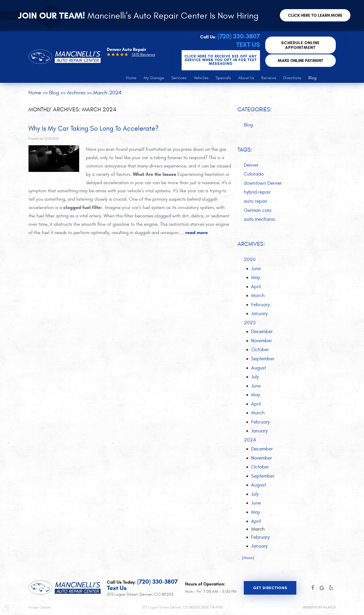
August (259, 368)
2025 (250, 323)
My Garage (154, 78)
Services (179, 78)
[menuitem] (131, 78)
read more (197, 233)
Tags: (245, 150)
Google (322, 588)
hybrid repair (257, 192)
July (255, 377)
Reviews (269, 78)
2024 (250, 440)
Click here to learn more (315, 15)
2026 (250, 259)
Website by (319, 607)
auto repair (256, 201)
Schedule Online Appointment (300, 45)
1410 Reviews (143, 55)
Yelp (331, 588)
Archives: (251, 244)
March (258, 295)
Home (131, 78)
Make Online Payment (301, 60)
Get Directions (270, 588)
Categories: (255, 109)
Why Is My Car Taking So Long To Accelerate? (94, 129)
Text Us (248, 45)
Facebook (313, 588)
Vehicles (201, 78)
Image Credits (40, 607)
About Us (246, 78)
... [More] (246, 558)
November (262, 341)
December (262, 332)
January (259, 314)
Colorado (254, 174)
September (263, 359)
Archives (76, 93)
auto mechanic (260, 219)
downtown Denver (263, 183)
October (260, 350)
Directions (292, 78)
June (256, 269)
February (260, 305)
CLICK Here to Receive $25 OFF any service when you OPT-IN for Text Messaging (221, 60)
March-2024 (107, 93)
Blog (312, 78)
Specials (223, 78)
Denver (251, 165)
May (256, 277)
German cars (258, 210)
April (256, 287)
